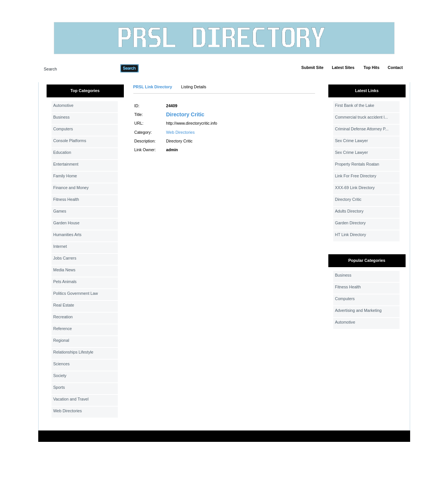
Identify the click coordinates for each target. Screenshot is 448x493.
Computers (63, 129)
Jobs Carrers (65, 258)
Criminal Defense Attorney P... (362, 129)
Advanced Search (158, 68)
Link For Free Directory (356, 176)
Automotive (63, 105)
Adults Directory (349, 211)
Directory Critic (185, 114)
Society (60, 376)
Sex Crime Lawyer (352, 141)
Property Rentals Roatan (357, 164)
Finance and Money (71, 188)
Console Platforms (70, 141)
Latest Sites (343, 67)
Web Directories (68, 411)
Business (62, 117)
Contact (395, 67)
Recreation (63, 317)
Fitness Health (66, 199)
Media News (65, 270)
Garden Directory (350, 223)
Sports (59, 387)
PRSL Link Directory (153, 87)
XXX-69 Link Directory (355, 188)
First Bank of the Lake (355, 105)
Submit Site (313, 67)
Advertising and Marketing (358, 310)
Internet (60, 246)
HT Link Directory (351, 235)
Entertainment (66, 164)
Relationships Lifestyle (73, 352)
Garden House (66, 223)
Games (60, 211)
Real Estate (64, 305)
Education (62, 152)
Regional (61, 340)
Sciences (62, 364)
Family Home (65, 176)
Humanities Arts (68, 235)
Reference (63, 329)
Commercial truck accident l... (362, 117)
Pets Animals (65, 282)
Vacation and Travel (71, 399)
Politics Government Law (76, 293)
